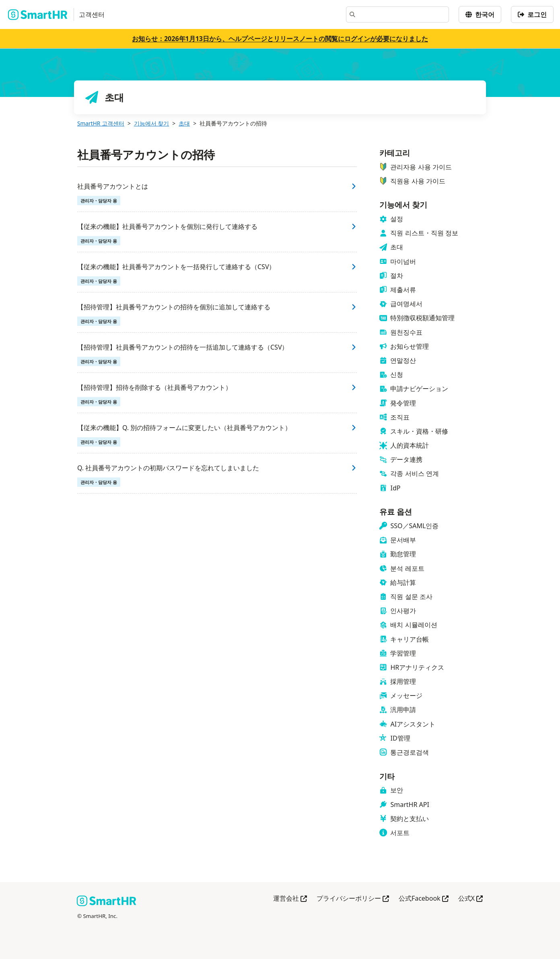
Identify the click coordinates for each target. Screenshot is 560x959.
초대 (184, 123)
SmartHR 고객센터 (101, 123)
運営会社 (290, 899)
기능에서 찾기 (152, 123)
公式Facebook (424, 899)
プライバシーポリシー (353, 899)
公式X (470, 899)
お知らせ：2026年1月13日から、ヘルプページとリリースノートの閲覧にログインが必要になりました (280, 39)
